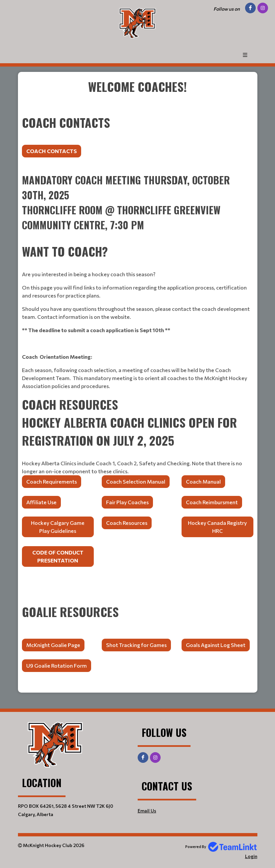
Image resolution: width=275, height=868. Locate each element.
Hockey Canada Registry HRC (217, 527)
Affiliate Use (41, 502)
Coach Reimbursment (212, 502)
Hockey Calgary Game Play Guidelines (58, 527)
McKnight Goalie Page (53, 645)
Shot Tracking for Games (136, 645)
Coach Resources (127, 523)
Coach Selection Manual (136, 481)
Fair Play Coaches (127, 502)
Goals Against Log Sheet (216, 645)
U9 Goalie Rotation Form (57, 665)
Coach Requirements (52, 481)
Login (251, 856)
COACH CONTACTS (52, 151)
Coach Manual (203, 481)
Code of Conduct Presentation (58, 556)
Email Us (147, 811)
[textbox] (138, 96)
